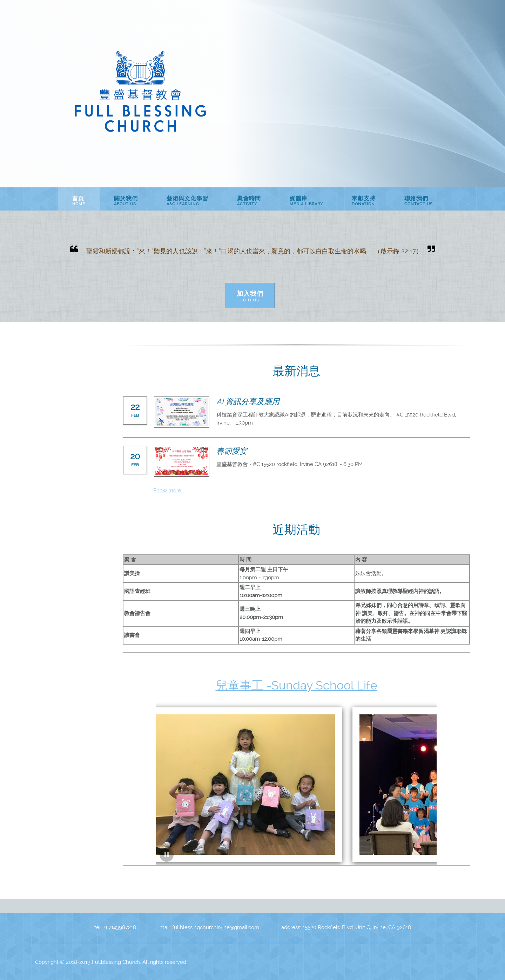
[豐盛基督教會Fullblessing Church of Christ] (140, 93)
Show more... (169, 491)
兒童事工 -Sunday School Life (297, 685)
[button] (240, 772)
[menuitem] (79, 199)
